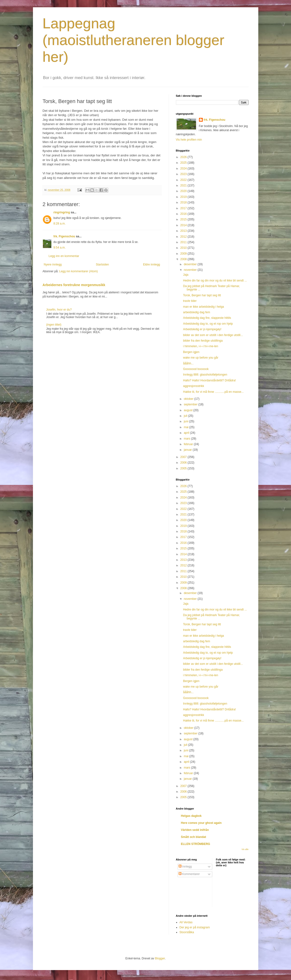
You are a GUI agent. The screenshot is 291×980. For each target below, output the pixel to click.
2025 (184, 163)
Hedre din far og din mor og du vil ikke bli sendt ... (215, 281)
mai (186, 427)
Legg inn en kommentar (64, 256)
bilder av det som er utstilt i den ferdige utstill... (213, 335)
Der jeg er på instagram (195, 927)
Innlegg (185, 867)
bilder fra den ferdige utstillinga (203, 341)
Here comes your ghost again (201, 823)
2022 (184, 180)
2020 (184, 191)
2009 (184, 254)
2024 (184, 169)
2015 (184, 219)
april (187, 433)
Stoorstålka (187, 932)
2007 (184, 457)
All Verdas (186, 922)
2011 (184, 242)
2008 (184, 259)
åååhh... (188, 363)
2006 (184, 463)
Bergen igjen (191, 352)
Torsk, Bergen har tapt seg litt (202, 295)
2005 (184, 468)
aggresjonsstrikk (193, 386)
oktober (189, 399)
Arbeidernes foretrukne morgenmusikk (74, 285)
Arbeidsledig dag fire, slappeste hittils (207, 318)
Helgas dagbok (191, 816)
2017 (184, 208)
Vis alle (245, 849)
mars (187, 439)
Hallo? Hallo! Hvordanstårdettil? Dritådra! (209, 380)
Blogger (160, 958)
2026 (184, 157)
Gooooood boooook (196, 369)
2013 (184, 231)
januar (188, 450)
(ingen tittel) (54, 325)
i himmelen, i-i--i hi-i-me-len (201, 346)
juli (186, 416)
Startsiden (102, 265)
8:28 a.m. (60, 224)
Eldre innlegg (151, 265)
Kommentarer (189, 874)
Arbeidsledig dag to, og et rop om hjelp (208, 324)
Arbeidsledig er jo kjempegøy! (202, 329)
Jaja (186, 275)
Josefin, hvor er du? (59, 310)
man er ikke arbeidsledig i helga (203, 307)
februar (189, 444)
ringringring (62, 212)
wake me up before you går (201, 358)
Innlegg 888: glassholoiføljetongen (205, 375)
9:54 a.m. (60, 248)
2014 (184, 225)
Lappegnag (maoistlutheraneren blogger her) (134, 40)
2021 (184, 185)
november (191, 270)
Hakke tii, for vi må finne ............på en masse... (213, 392)
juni (186, 421)
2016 (184, 214)
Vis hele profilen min (189, 140)
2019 (184, 197)
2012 (184, 237)
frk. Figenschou (64, 236)
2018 (184, 202)
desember (191, 264)
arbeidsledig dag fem (196, 312)
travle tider (190, 301)
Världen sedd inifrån (195, 830)
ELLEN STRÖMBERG (196, 844)
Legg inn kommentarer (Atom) (78, 271)
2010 (184, 248)
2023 (184, 174)
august (188, 410)
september (191, 404)
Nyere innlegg (53, 265)
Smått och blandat (194, 837)
